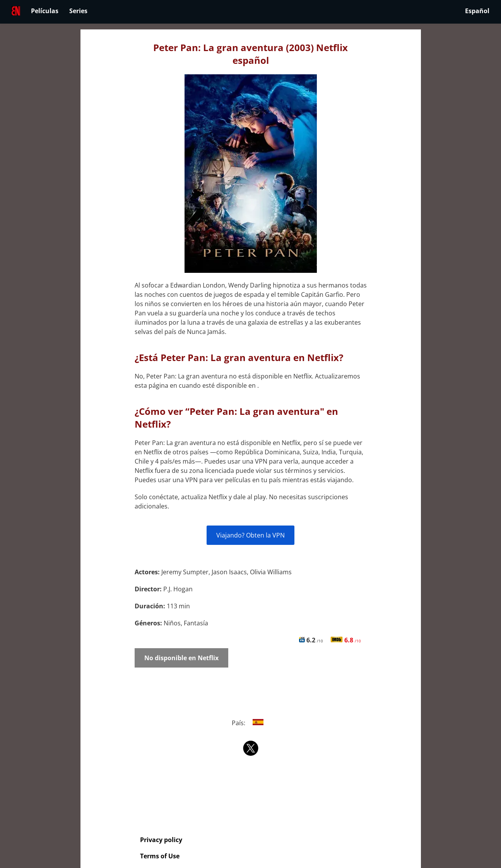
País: (250, 723)
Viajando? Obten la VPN (250, 535)
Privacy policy (161, 840)
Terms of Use (160, 856)
